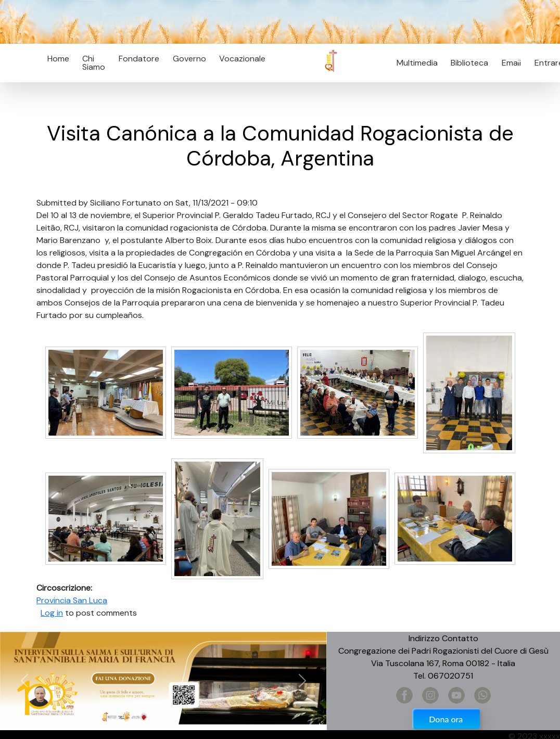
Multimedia (417, 63)
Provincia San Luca (72, 600)
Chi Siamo (94, 63)
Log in (52, 613)
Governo (189, 59)
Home (58, 59)
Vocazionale (242, 59)
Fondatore (139, 59)
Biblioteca (469, 63)
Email (508, 63)
